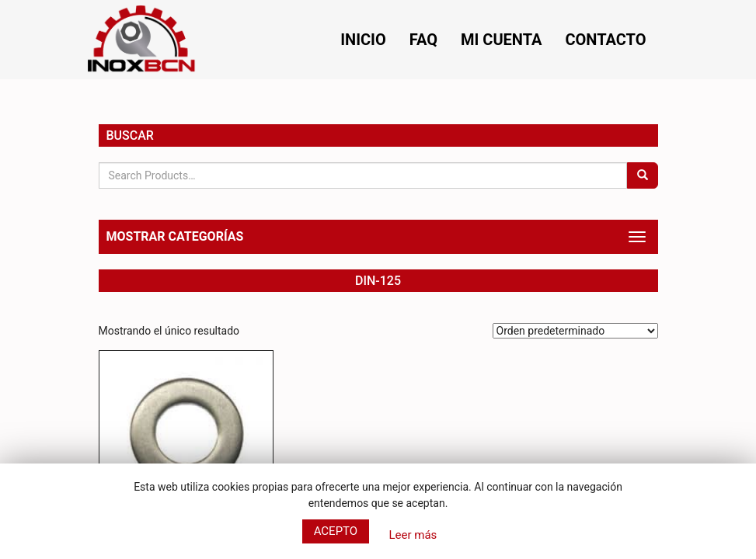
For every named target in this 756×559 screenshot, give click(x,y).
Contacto (605, 40)
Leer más (413, 535)
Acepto (336, 531)
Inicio (363, 40)
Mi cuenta (501, 40)
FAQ (423, 40)
